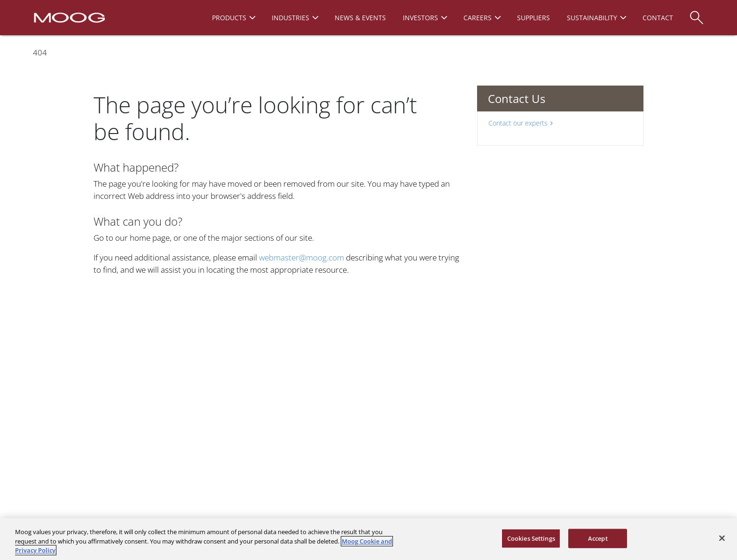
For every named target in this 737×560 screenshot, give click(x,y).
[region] (368, 539)
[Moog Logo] (68, 17)
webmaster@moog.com (302, 257)
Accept (598, 538)
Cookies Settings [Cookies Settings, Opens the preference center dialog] (531, 538)
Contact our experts (521, 123)
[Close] (722, 538)
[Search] (697, 13)
